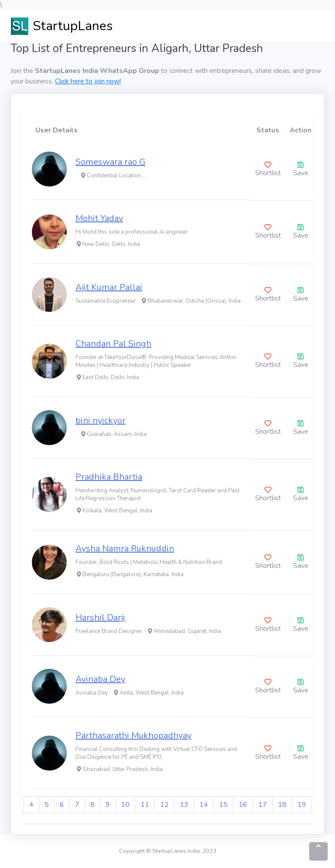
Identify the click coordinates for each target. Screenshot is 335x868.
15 (223, 805)
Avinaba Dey (100, 679)
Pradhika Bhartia (109, 477)
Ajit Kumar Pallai (109, 287)
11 (145, 805)
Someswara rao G (110, 162)
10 (125, 805)
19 (302, 805)
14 (204, 805)
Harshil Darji (100, 617)
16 (243, 805)
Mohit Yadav (99, 218)
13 (184, 805)
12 (164, 805)
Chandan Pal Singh (113, 344)
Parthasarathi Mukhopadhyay (133, 735)
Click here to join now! (88, 81)
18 (282, 805)
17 (263, 805)
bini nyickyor (101, 420)
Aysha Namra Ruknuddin (125, 548)
